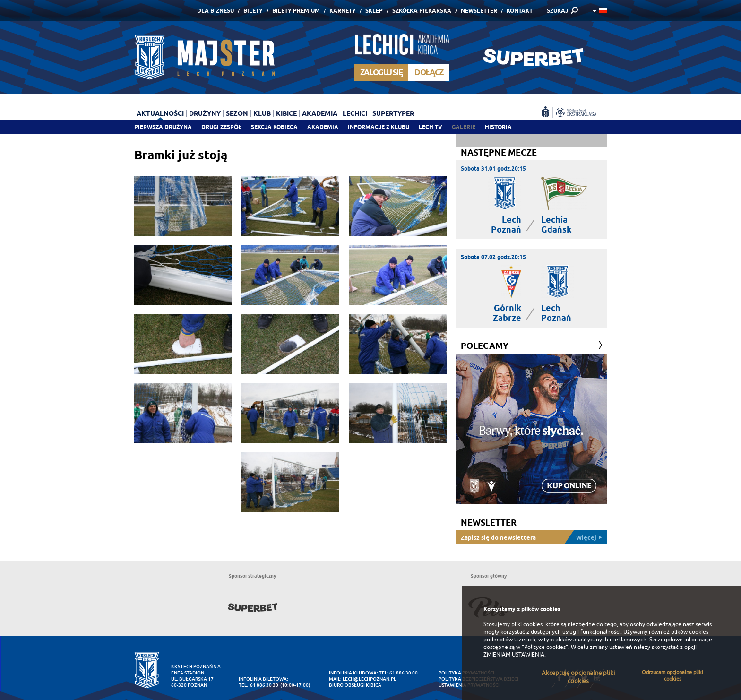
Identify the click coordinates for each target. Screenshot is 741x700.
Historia (498, 127)
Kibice (286, 113)
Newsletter (479, 11)
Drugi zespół (221, 127)
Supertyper (393, 113)
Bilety (253, 11)
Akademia (323, 127)
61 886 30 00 (404, 673)
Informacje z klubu (379, 127)
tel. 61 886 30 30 (258, 685)
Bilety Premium (296, 11)
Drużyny (205, 113)
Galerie (464, 127)
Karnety (343, 11)
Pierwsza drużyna (163, 127)
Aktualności (160, 113)
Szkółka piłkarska (422, 11)
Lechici (355, 113)
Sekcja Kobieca (274, 127)
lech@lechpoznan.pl (369, 679)
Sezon (237, 113)
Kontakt (520, 11)
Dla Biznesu (215, 11)
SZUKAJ (557, 11)
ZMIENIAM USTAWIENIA (514, 655)
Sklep (374, 11)
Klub (262, 113)
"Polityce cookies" (545, 647)
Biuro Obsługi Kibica (355, 685)
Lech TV (431, 127)
